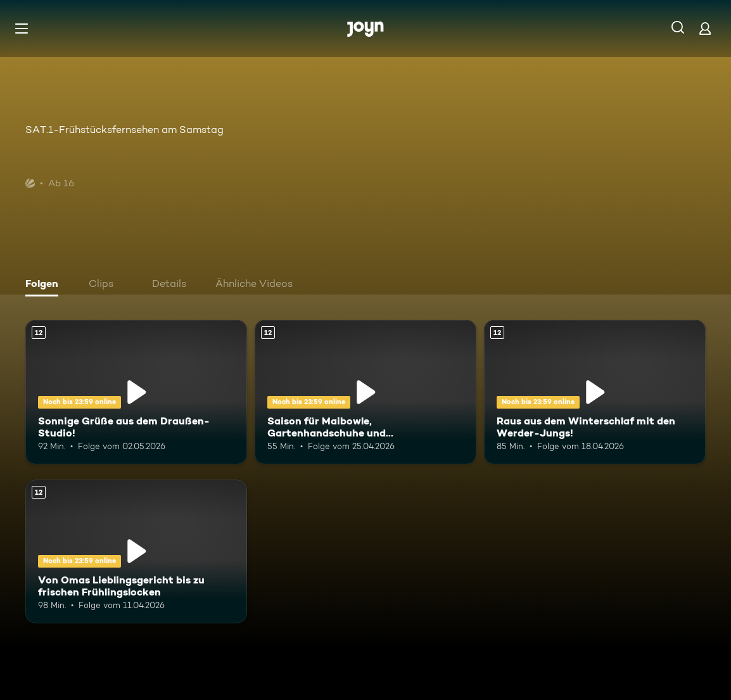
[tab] (45, 285)
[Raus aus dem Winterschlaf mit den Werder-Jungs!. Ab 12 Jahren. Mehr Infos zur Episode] (595, 392)
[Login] (705, 28)
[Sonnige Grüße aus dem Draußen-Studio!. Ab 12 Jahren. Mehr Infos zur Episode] (136, 392)
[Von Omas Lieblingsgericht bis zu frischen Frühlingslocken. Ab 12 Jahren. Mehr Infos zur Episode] (136, 552)
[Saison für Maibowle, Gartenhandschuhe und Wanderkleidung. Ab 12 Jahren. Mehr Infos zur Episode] (365, 392)
